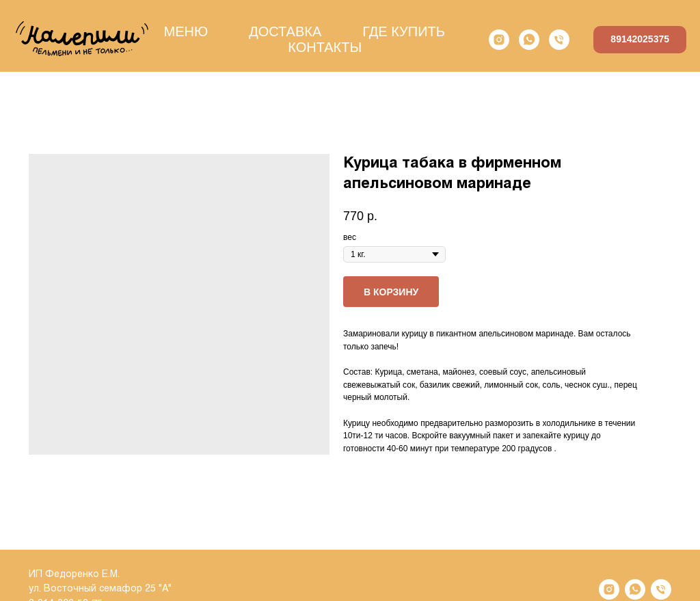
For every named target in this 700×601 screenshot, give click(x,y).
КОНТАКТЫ (325, 47)
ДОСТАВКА (285, 31)
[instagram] (499, 40)
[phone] (559, 40)
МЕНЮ (186, 31)
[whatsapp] (529, 40)
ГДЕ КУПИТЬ (404, 31)
